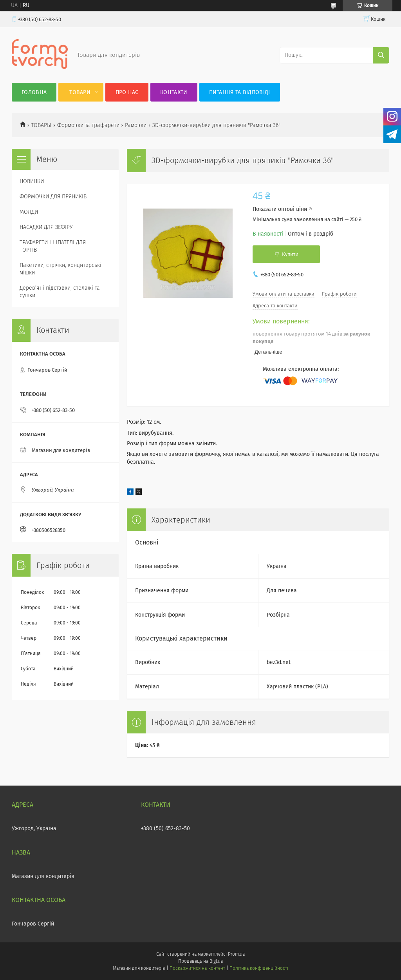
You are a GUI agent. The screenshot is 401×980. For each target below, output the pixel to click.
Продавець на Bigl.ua (200, 961)
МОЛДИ (29, 212)
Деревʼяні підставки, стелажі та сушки (60, 292)
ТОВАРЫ (41, 125)
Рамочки (136, 125)
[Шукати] (381, 55)
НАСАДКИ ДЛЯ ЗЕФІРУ (46, 227)
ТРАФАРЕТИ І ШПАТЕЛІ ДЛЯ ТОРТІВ (53, 246)
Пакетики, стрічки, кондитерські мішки (61, 269)
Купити (290, 254)
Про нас (127, 92)
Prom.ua (236, 954)
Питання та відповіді (240, 92)
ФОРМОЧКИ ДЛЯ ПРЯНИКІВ (53, 197)
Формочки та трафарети (88, 125)
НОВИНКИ (32, 181)
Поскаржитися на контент (197, 968)
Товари (80, 92)
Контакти (174, 92)
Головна (34, 92)
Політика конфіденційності (259, 968)
